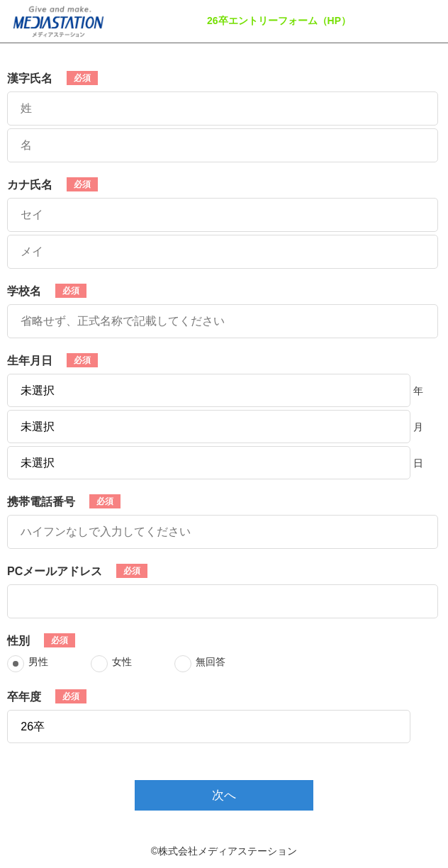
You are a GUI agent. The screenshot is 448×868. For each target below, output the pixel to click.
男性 (38, 662)
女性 (122, 662)
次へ (224, 795)
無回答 (211, 662)
